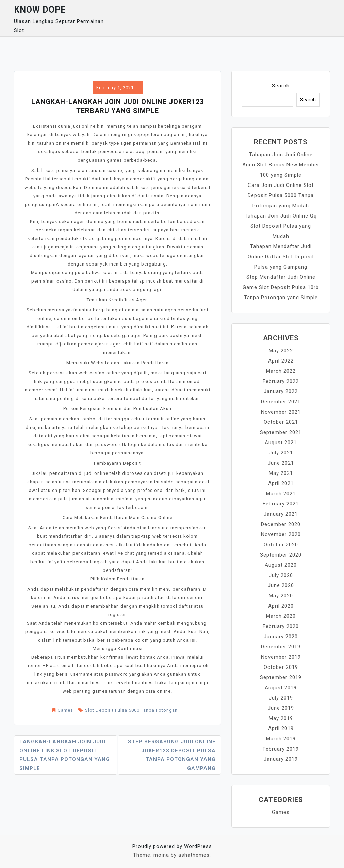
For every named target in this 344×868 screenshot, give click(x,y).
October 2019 (281, 667)
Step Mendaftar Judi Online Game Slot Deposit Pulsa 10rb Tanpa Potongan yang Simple (281, 287)
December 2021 (281, 402)
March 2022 (281, 371)
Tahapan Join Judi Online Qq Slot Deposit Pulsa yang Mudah (281, 226)
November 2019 (281, 657)
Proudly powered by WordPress (172, 846)
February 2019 (281, 749)
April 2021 (281, 483)
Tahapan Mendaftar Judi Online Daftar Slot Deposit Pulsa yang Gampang (281, 257)
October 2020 (281, 545)
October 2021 (281, 422)
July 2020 (281, 575)
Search (281, 86)
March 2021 (281, 494)
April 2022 (281, 361)
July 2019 (281, 698)
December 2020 (281, 524)
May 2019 (281, 718)
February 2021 (281, 504)
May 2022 (281, 351)
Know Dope (40, 10)
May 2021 (281, 473)
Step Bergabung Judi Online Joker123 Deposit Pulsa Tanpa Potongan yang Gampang (172, 755)
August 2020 (281, 565)
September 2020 (281, 555)
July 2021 (281, 453)
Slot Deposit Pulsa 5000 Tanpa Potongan (131, 710)
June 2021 (281, 463)
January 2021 (281, 514)
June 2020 (281, 585)
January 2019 (281, 759)
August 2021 (281, 443)
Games (65, 710)
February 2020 (281, 626)
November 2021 (281, 412)
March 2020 (281, 616)
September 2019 (281, 677)
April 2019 (281, 728)
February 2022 (281, 381)
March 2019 (281, 739)
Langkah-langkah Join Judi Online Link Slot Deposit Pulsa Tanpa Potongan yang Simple (65, 755)
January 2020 (281, 637)
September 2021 (281, 432)
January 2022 (281, 391)
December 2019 (281, 647)
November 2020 (281, 534)
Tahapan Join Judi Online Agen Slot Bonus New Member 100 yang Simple (281, 165)
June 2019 (281, 708)
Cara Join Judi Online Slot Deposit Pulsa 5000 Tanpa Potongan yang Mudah (281, 195)
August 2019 (281, 688)
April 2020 (281, 606)
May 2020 (281, 596)
